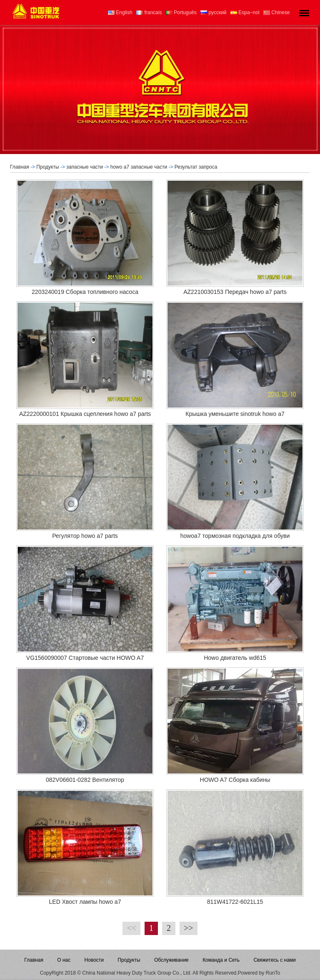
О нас (64, 960)
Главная (20, 167)
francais (149, 12)
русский (213, 12)
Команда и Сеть (221, 960)
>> (189, 928)
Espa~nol (245, 12)
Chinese (276, 12)
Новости (94, 960)
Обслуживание (171, 960)
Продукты (47, 167)
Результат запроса (197, 167)
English (120, 12)
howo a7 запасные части (139, 167)
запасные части (85, 167)
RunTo (273, 973)
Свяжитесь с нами (274, 960)
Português (181, 12)
